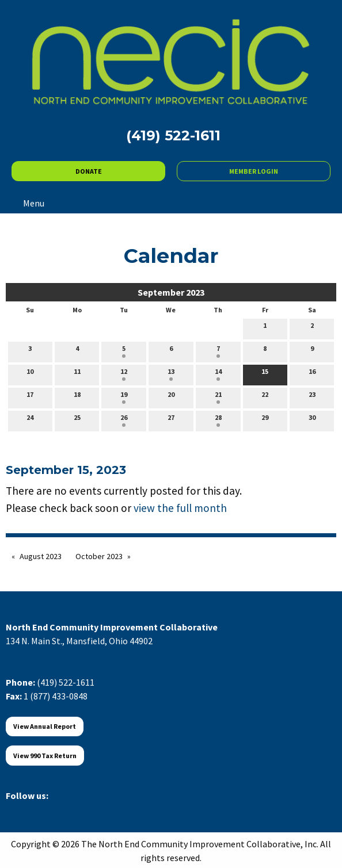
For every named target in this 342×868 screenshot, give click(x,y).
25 (77, 420)
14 (218, 374)
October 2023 (99, 556)
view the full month (180, 508)
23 (312, 397)
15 (265, 374)
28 (218, 420)
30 (312, 420)
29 (265, 420)
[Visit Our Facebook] (15, 809)
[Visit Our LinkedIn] (52, 809)
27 (171, 420)
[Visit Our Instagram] (70, 809)
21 (218, 397)
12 (124, 374)
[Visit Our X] (33, 809)
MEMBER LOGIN (254, 171)
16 (312, 374)
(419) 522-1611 (66, 682)
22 (265, 397)
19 (124, 397)
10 (30, 374)
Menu (28, 203)
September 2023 (171, 292)
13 (171, 374)
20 (171, 397)
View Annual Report (45, 726)
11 (77, 374)
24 (30, 420)
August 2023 (41, 556)
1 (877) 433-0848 (56, 696)
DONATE (89, 171)
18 (77, 397)
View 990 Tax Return (45, 756)
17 (30, 397)
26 (124, 420)
